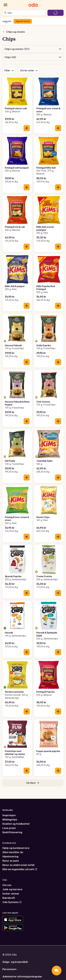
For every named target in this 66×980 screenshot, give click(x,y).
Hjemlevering (10, 856)
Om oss (7, 885)
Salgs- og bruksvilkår (15, 962)
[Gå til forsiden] (33, 5)
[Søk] (5, 13)
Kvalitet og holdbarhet (16, 824)
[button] (33, 49)
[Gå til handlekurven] (56, 13)
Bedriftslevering (12, 832)
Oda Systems (12, 902)
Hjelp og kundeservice (16, 848)
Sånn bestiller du (13, 852)
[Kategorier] (5, 5)
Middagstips (10, 820)
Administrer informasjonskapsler (22, 977)
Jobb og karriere (12, 889)
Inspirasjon (9, 815)
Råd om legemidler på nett (20, 869)
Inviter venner (11, 894)
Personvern (9, 969)
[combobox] (26, 13)
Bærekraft (9, 898)
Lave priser (9, 828)
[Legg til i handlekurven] (27, 128)
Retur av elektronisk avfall (18, 865)
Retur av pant (11, 861)
